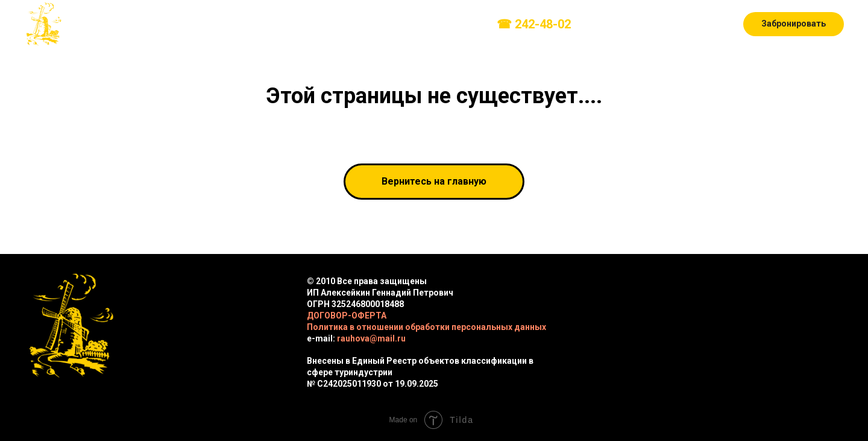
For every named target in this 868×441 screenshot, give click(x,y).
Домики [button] (150, 24)
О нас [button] (93, 24)
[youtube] (707, 24)
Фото (336, 24)
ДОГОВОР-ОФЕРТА (347, 316)
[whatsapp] (681, 24)
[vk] (601, 24)
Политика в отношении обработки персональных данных (426, 327)
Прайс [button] (285, 24)
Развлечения (223, 24)
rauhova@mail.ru (371, 338)
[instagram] (627, 24)
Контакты (452, 24)
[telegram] (654, 24)
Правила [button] (385, 24)
